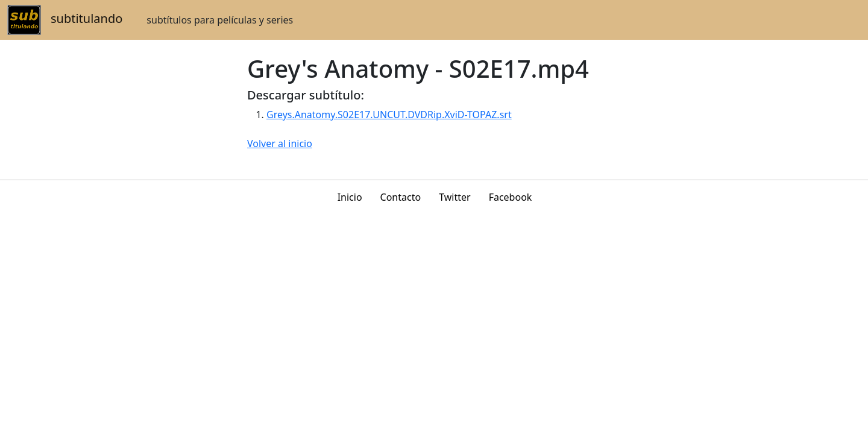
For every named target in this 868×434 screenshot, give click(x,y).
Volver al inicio (280, 143)
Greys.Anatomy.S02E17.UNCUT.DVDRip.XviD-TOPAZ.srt (389, 115)
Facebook (511, 197)
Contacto (401, 197)
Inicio (350, 197)
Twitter (454, 197)
